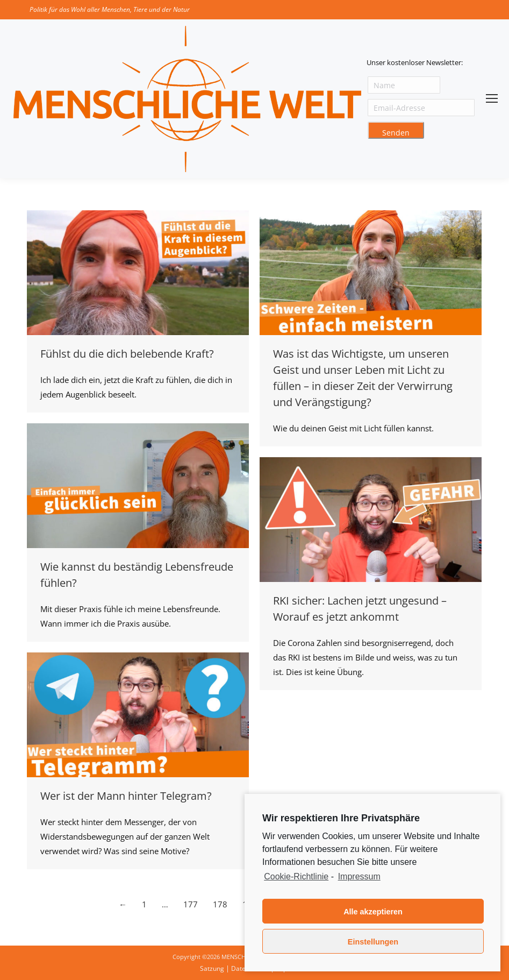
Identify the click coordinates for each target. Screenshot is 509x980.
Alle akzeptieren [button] (373, 912)
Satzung (212, 968)
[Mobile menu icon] (492, 98)
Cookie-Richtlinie (296, 876)
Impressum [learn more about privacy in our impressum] (359, 876)
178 (220, 904)
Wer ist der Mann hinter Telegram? (126, 796)
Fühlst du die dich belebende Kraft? (127, 354)
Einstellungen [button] (373, 942)
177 (191, 904)
